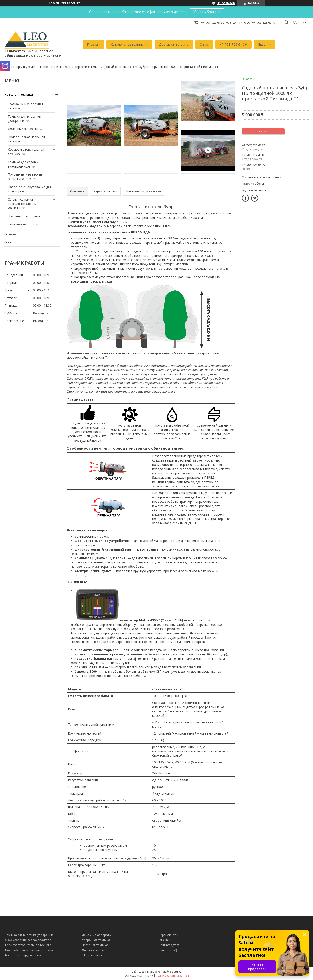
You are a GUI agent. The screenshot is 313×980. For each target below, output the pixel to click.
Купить (263, 131)
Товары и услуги (23, 67)
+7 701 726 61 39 (233, 44)
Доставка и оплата (174, 44)
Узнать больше (207, 12)
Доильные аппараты (23, 129)
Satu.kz (177, 972)
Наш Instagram (169, 945)
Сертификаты (168, 935)
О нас (204, 44)
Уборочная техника (96, 940)
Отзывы (10, 234)
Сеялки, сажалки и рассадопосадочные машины (23, 204)
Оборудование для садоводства (28, 940)
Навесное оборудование (23, 955)
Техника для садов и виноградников (23, 164)
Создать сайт (58, 3)
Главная (93, 44)
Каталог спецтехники (128, 44)
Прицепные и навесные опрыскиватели (68, 67)
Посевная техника (95, 945)
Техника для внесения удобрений (29, 935)
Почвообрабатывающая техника (29, 950)
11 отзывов (226, 3)
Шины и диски (92, 955)
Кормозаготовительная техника (28, 945)
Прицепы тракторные (24, 216)
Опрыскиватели (93, 950)
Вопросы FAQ (168, 950)
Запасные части (20, 224)
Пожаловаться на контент (173, 976)
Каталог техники (19, 94)
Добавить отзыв (295, 23)
